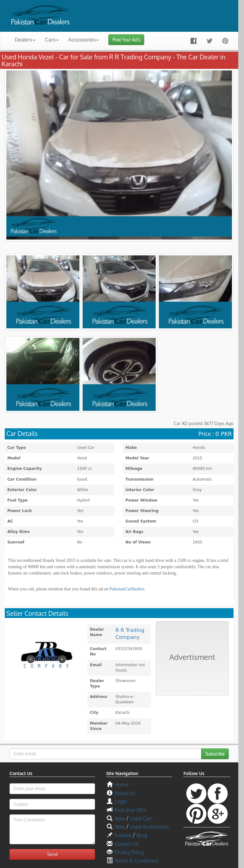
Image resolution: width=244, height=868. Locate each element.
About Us (125, 793)
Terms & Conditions (136, 861)
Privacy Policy (129, 852)
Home (121, 785)
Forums (123, 835)
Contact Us (127, 844)
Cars (52, 40)
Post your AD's (130, 810)
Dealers (25, 40)
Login (121, 801)
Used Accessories (149, 827)
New (119, 819)
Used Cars (141, 819)
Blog (142, 835)
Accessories (84, 40)
